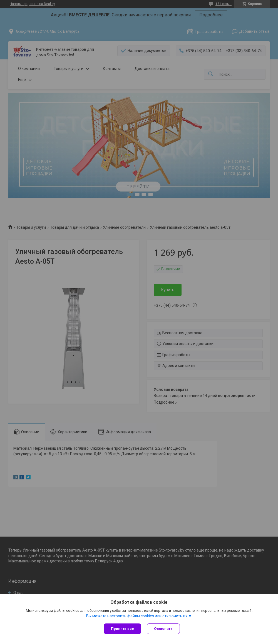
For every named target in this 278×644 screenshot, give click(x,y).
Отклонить (163, 629)
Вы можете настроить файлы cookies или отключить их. (137, 616)
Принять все (122, 629)
